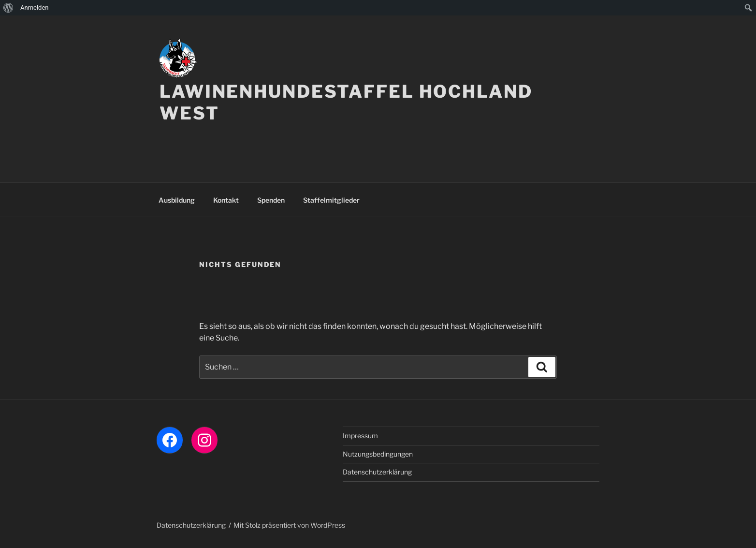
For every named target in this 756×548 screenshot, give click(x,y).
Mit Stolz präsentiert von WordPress (289, 525)
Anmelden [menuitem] (35, 7)
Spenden (271, 200)
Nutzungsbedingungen (378, 454)
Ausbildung (177, 200)
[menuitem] (8, 8)
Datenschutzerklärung (377, 472)
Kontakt (226, 200)
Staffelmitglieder (331, 200)
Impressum (360, 436)
